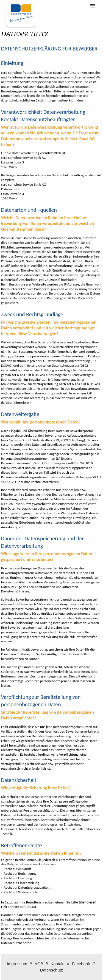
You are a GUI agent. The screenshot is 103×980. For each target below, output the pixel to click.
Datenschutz (51, 970)
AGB (39, 964)
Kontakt (58, 964)
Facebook (81, 964)
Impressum (17, 964)
